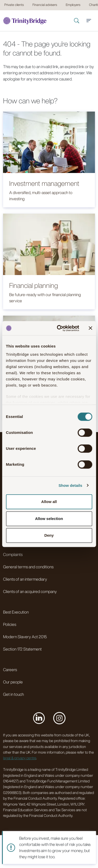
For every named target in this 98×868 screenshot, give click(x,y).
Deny (49, 535)
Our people (13, 682)
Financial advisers (45, 5)
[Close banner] (90, 328)
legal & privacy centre (20, 758)
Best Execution (16, 612)
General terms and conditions (28, 567)
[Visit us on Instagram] (59, 718)
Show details (70, 485)
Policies (10, 624)
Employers (73, 5)
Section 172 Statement (22, 649)
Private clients (14, 5)
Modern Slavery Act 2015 (25, 637)
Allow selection (49, 519)
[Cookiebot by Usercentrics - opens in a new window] (59, 328)
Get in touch (13, 694)
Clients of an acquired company (30, 591)
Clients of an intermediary (25, 579)
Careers (10, 670)
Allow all (49, 502)
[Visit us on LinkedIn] (39, 718)
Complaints (13, 554)
